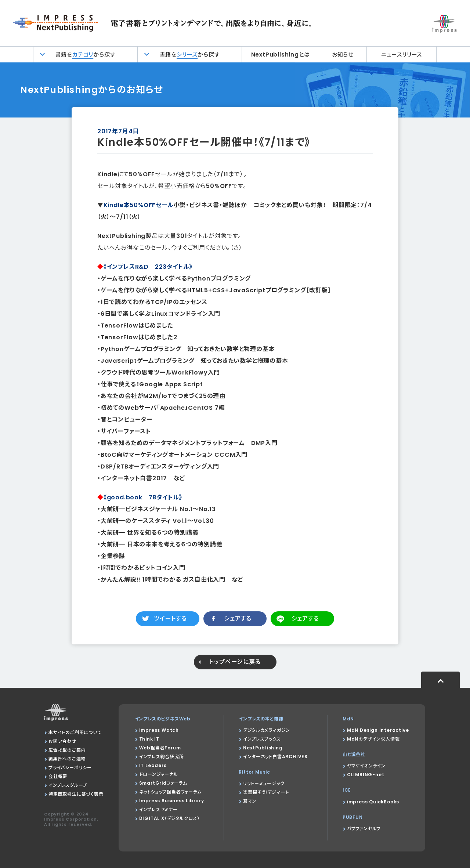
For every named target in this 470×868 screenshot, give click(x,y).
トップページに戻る (235, 662)
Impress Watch (159, 730)
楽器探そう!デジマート (266, 792)
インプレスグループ (68, 785)
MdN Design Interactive (378, 730)
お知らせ (343, 55)
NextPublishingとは (281, 55)
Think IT (149, 739)
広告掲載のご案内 (67, 750)
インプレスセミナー (158, 809)
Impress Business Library (172, 801)
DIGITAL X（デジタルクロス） (169, 818)
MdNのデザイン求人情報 (373, 739)
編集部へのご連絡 (67, 759)
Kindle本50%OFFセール (139, 205)
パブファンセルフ (364, 829)
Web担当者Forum (160, 748)
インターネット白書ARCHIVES (275, 757)
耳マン (250, 801)
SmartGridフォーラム (163, 783)
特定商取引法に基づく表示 (76, 794)
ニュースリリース (402, 55)
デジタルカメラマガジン (267, 730)
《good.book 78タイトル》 (143, 497)
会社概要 (58, 776)
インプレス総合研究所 (162, 757)
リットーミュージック (264, 783)
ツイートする (170, 619)
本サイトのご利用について (75, 732)
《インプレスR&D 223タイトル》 (148, 267)
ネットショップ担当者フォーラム (170, 792)
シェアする (238, 619)
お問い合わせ (62, 741)
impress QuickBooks (373, 802)
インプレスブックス (262, 739)
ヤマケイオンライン (366, 766)
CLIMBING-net (366, 775)
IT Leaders (153, 765)
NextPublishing (263, 748)
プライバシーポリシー (70, 768)
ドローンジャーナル (159, 774)
